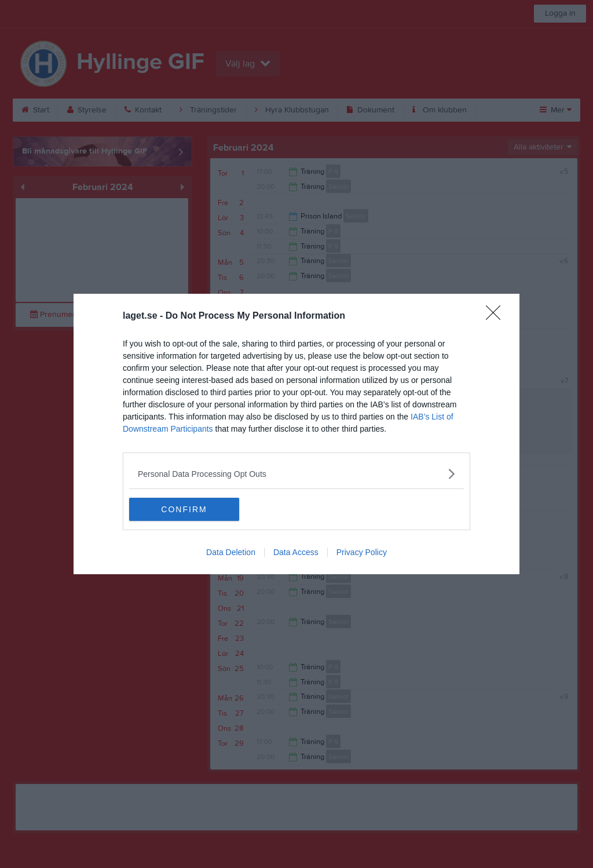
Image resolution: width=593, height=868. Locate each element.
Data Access (296, 552)
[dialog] (296, 434)
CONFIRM (184, 509)
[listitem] (296, 474)
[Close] (497, 316)
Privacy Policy (362, 552)
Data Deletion (231, 552)
